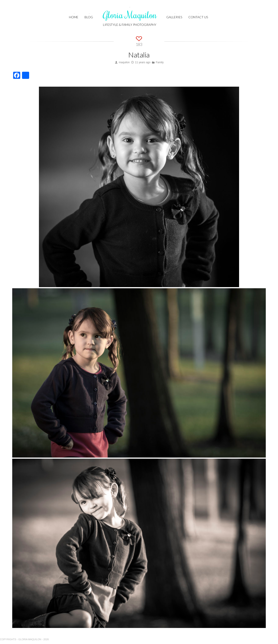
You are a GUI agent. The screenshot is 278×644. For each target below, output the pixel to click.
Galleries (174, 17)
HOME (74, 17)
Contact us (198, 17)
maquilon (124, 62)
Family (160, 62)
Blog (89, 17)
